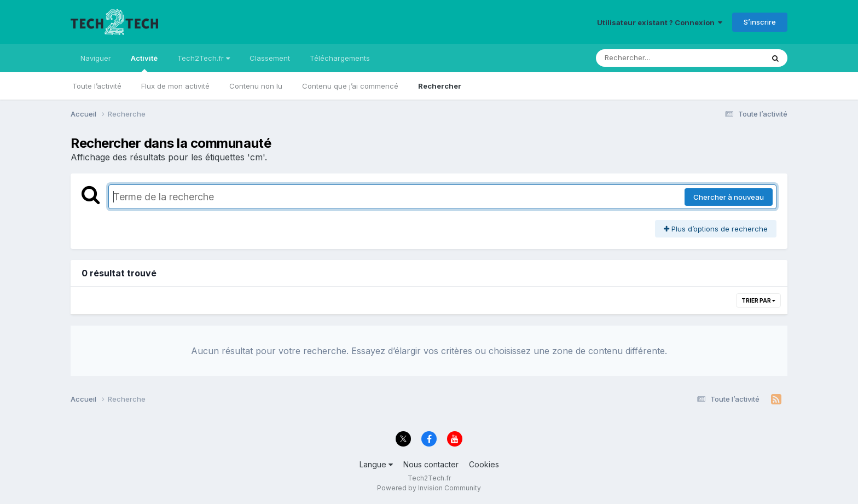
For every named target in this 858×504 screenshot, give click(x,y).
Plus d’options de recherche (716, 229)
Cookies (484, 464)
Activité (144, 63)
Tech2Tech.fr (204, 58)
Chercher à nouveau (729, 197)
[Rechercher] (648, 58)
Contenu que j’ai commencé (350, 86)
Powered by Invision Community (429, 488)
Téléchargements (340, 58)
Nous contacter (431, 464)
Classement (270, 58)
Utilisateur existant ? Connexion (660, 22)
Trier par (758, 300)
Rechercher (440, 86)
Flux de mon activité (175, 86)
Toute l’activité (97, 86)
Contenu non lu (256, 86)
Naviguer (96, 58)
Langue (376, 464)
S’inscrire (760, 22)
